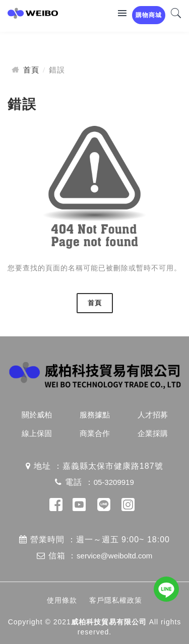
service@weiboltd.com (114, 556)
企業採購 (153, 433)
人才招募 (153, 415)
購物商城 (149, 15)
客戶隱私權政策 (116, 600)
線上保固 (37, 433)
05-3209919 (114, 482)
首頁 (31, 70)
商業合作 (95, 433)
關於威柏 (37, 415)
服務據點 (95, 415)
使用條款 (62, 600)
